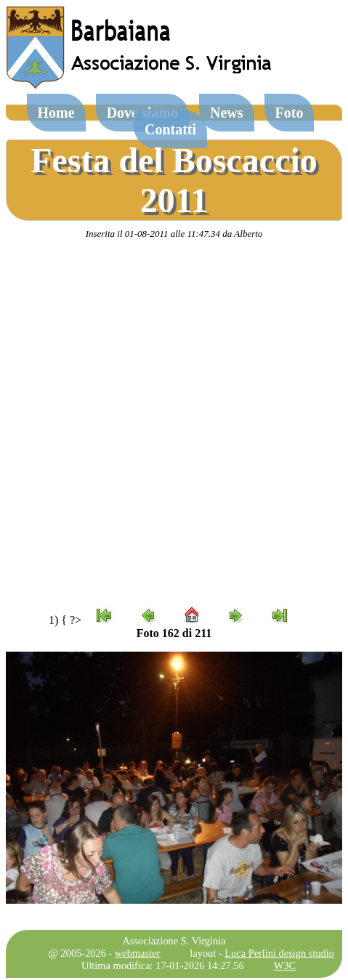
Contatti (170, 129)
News (227, 113)
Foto (290, 113)
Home (56, 113)
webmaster (137, 953)
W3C (285, 965)
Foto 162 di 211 (174, 633)
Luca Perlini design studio (279, 953)
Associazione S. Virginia (174, 941)
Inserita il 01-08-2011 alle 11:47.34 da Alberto (174, 234)
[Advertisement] (172, 423)
